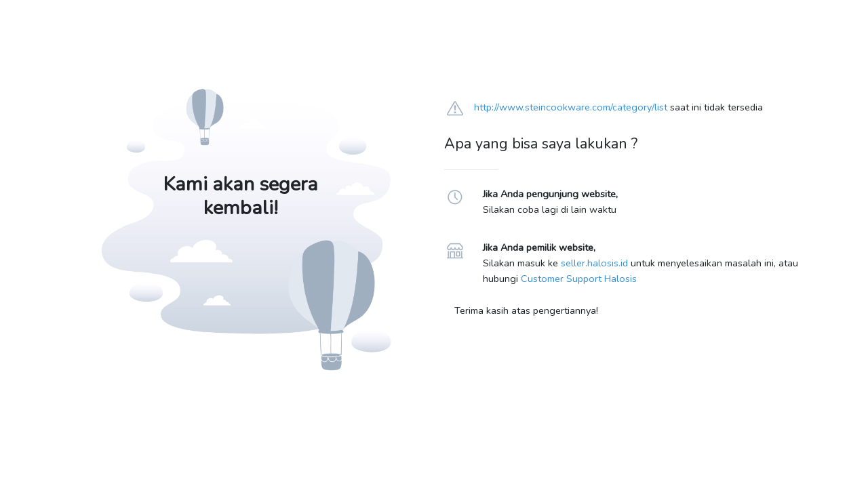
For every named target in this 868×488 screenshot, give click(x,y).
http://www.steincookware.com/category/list (571, 107)
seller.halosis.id (594, 263)
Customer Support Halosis (579, 279)
